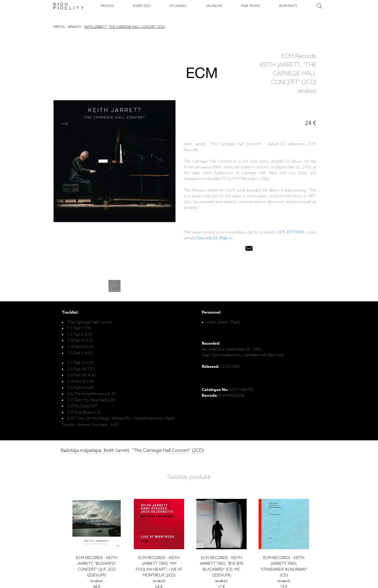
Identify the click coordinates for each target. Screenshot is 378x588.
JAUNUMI (214, 6)
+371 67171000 (290, 232)
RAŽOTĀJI (142, 6)
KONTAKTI (288, 6)
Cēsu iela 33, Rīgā (211, 238)
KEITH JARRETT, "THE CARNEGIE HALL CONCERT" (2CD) (125, 27)
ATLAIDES (178, 6)
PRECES (107, 6)
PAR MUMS (251, 6)
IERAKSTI (75, 27)
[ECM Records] (202, 74)
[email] (249, 249)
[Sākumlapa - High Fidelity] (69, 6)
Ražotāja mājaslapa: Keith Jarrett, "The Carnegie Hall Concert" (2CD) (132, 451)
